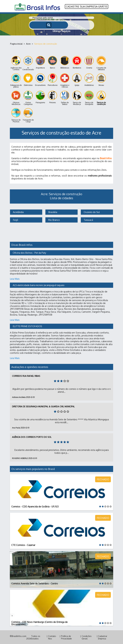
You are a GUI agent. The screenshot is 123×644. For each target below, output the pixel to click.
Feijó (15, 219)
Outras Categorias (28, 98)
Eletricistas (28, 79)
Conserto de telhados (101, 63)
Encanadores (40, 79)
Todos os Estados (36, 637)
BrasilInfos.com (19, 636)
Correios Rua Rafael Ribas (26, 376)
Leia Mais (15, 278)
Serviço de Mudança (77, 98)
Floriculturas (53, 79)
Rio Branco (54, 219)
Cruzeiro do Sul (91, 212)
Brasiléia (52, 212)
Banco (53, 62)
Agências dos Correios (16, 63)
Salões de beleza (65, 98)
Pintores (53, 97)
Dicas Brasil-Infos (22, 244)
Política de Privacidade (66, 637)
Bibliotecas (65, 62)
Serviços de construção (101, 98)
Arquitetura (40, 62)
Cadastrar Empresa (103, 637)
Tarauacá (88, 219)
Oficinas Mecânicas (16, 98)
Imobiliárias (89, 79)
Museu (101, 79)
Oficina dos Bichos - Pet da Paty (29, 252)
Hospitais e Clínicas (65, 80)
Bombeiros (77, 62)
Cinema (89, 62)
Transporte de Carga (28, 115)
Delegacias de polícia (16, 80)
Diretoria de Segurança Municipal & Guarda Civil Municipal (43, 406)
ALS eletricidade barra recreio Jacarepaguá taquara (39, 285)
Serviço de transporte (89, 98)
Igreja (77, 79)
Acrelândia (18, 212)
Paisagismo (40, 97)
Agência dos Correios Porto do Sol (32, 437)
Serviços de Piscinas (16, 115)
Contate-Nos (52, 637)
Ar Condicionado (28, 63)
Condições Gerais (87, 637)
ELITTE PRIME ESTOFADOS (27, 326)
